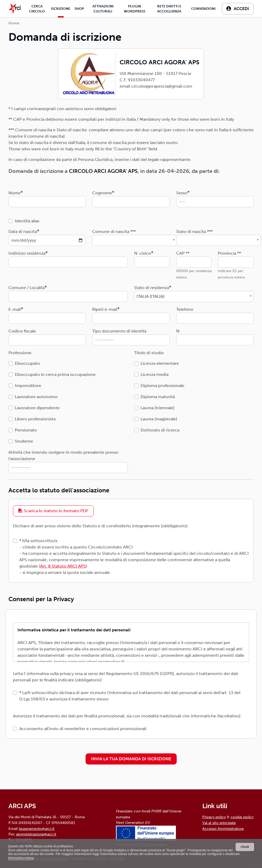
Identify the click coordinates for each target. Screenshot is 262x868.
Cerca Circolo (37, 9)
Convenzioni (203, 9)
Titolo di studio (149, 353)
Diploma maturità (158, 397)
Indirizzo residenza (27, 253)
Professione (20, 353)
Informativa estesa (21, 858)
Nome (15, 193)
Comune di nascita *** (114, 231)
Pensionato (26, 430)
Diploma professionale (162, 386)
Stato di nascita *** (194, 231)
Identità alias (27, 221)
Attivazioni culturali (103, 9)
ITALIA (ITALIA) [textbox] (151, 296)
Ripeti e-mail (105, 309)
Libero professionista (35, 419)
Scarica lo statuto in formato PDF (53, 511)
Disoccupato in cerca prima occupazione (55, 374)
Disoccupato (27, 363)
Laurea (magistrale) (159, 419)
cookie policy (242, 817)
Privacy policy (214, 817)
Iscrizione (61, 9)
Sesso (182, 193)
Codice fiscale (22, 331)
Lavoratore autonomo (36, 397)
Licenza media (155, 374)
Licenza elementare (160, 363)
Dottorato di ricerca (160, 430)
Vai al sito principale (219, 823)
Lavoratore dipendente (37, 408)
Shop (79, 9)
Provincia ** (229, 253)
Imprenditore (28, 386)
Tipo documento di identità (119, 331)
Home (14, 23)
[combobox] (134, 240)
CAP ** (183, 253)
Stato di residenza (152, 288)
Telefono (185, 309)
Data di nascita (23, 231)
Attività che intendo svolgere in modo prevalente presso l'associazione (63, 455)
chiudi (245, 847)
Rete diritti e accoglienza (169, 9)
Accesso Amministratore (223, 829)
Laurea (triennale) (158, 408)
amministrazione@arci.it (36, 834)
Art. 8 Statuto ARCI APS (63, 566)
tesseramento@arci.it (37, 829)
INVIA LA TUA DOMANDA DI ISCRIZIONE (131, 759)
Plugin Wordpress (135, 9)
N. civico (143, 253)
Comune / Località (27, 288)
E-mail (15, 309)
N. (178, 331)
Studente (24, 441)
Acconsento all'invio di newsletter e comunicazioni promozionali (83, 729)
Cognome (102, 193)
